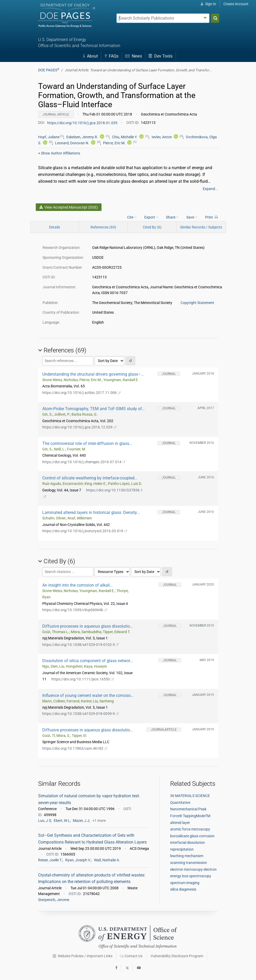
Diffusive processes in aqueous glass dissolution (87, 626)
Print (212, 217)
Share (172, 217)
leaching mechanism (187, 856)
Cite (132, 217)
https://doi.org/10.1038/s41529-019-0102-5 (81, 645)
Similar (201, 227)
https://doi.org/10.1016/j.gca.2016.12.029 (79, 427)
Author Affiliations (59, 153)
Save (192, 217)
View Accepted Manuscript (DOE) (69, 207)
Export (151, 217)
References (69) (103, 227)
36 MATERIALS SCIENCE (190, 796)
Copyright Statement (197, 303)
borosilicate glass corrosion (192, 836)
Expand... (210, 189)
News (133, 56)
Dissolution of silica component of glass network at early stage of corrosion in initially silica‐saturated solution (87, 661)
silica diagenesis (183, 889)
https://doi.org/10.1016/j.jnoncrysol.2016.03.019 (85, 531)
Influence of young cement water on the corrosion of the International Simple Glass (88, 695)
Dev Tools (160, 56)
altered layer (180, 823)
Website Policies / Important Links (82, 956)
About (91, 56)
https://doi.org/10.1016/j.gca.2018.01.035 (83, 123)
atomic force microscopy (190, 829)
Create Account (236, 4)
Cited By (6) (152, 227)
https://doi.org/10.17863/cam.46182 (75, 748)
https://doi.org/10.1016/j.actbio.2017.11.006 (82, 393)
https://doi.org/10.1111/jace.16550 (83, 679)
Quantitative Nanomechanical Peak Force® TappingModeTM (190, 809)
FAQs (111, 56)
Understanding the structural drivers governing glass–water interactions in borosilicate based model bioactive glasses (93, 374)
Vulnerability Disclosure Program (177, 956)
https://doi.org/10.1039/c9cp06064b (75, 610)
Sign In (208, 4)
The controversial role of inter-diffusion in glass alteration (86, 443)
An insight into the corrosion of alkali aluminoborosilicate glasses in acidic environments (76, 585)
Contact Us (131, 956)
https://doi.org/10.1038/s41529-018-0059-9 (81, 714)
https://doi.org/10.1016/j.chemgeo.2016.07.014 (84, 462)
